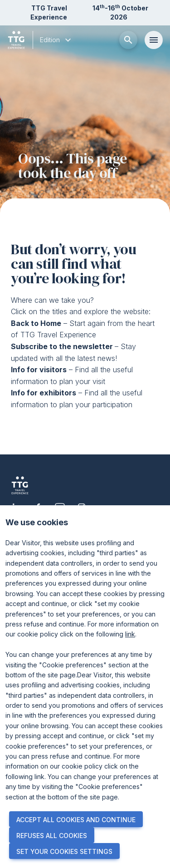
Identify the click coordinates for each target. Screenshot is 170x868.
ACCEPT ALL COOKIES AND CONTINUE (76, 820)
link (130, 634)
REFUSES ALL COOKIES (52, 836)
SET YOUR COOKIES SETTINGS (64, 851)
